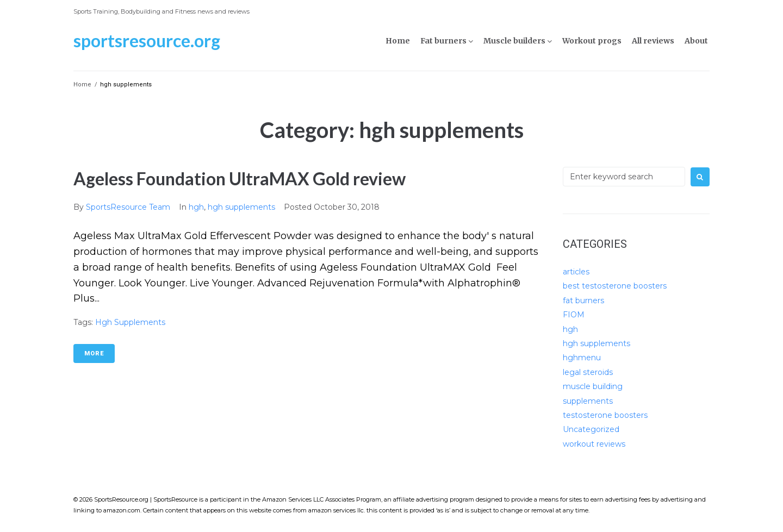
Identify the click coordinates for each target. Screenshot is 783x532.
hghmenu (582, 358)
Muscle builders (514, 41)
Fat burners (443, 41)
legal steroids (588, 372)
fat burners (583, 301)
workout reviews (594, 444)
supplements (588, 401)
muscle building (593, 386)
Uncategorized (591, 429)
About (696, 41)
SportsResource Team (128, 207)
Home (398, 41)
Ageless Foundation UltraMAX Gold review (240, 179)
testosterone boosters (605, 415)
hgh (196, 207)
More (94, 353)
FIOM (574, 315)
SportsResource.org (147, 40)
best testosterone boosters (615, 286)
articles (576, 272)
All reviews (653, 41)
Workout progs (592, 41)
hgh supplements (241, 207)
